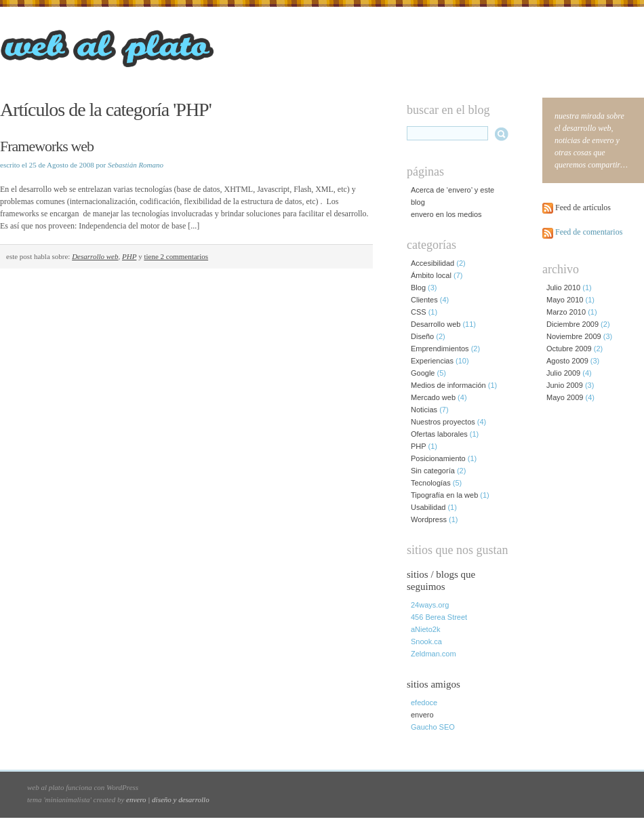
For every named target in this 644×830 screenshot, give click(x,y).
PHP (129, 256)
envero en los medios (446, 214)
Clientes (424, 300)
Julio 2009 (563, 373)
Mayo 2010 (565, 300)
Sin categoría (433, 471)
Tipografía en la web (444, 495)
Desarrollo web (95, 256)
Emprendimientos (440, 349)
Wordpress (429, 519)
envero (422, 715)
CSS (419, 312)
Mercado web (433, 397)
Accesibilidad (432, 263)
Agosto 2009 (567, 361)
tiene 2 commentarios (176, 256)
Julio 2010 (563, 288)
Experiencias (432, 361)
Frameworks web (47, 146)
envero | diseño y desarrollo (168, 799)
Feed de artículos (583, 207)
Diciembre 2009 (572, 324)
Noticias (424, 410)
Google (423, 373)
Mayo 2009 (565, 397)
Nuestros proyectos (443, 422)
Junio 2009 (565, 385)
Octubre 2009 (569, 349)
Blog (418, 288)
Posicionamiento (438, 458)
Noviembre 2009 (574, 336)
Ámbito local (431, 275)
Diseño (422, 336)
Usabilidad (428, 507)
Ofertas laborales (439, 434)
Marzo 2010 (566, 312)
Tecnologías (431, 483)
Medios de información (448, 385)
